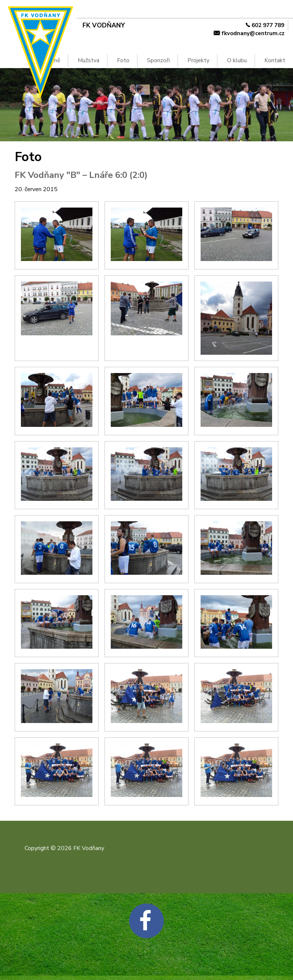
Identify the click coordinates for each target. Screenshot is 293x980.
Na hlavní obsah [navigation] (3, 12)
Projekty (198, 60)
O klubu (237, 60)
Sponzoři (158, 60)
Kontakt (275, 60)
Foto (123, 60)
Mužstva (89, 60)
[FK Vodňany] (129, 25)
